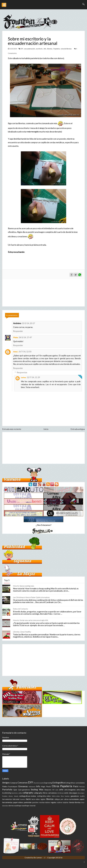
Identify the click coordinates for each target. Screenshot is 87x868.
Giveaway (23, 786)
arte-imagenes (70, 790)
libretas (50, 49)
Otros (56, 786)
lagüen (43, 799)
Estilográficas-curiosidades (75, 783)
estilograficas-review (28, 796)
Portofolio (7, 789)
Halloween (32, 787)
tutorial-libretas (66, 49)
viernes (11, 806)
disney (11, 796)
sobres (60, 802)
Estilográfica (59, 783)
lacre (28, 799)
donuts (16, 796)
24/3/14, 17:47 (25, 337)
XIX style (55, 790)
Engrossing (48, 783)
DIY (22, 49)
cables (20, 793)
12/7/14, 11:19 (33, 377)
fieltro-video (56, 796)
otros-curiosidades (72, 799)
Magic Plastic (46, 787)
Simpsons (48, 790)
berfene (24, 378)
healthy (82, 796)
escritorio (39, 49)
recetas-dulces (45, 802)
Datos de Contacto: (21, 609)
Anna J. (16, 352)
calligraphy (28, 793)
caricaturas (52, 793)
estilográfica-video (44, 796)
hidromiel (16, 799)
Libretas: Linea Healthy (22, 632)
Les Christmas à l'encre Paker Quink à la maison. (31, 597)
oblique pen (59, 799)
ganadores (75, 796)
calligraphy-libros (41, 793)
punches (35, 802)
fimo (62, 796)
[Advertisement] (43, 448)
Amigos (6, 783)
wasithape (18, 806)
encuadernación (30, 49)
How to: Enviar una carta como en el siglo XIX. (31, 620)
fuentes (67, 796)
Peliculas (82, 787)
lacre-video (36, 799)
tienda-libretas (75, 802)
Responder (18, 331)
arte (61, 789)
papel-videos (18, 802)
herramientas (7, 799)
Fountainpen (13, 787)
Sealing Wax (37, 789)
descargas (73, 793)
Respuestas (22, 372)
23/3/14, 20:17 (28, 323)
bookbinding (7, 793)
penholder (28, 802)
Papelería (57, 49)
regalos (54, 802)
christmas (60, 793)
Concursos (23, 783)
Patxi (76, 786)
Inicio (46, 429)
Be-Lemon (38, 857)
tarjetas (66, 802)
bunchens (15, 793)
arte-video (81, 790)
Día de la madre (39, 783)
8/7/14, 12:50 (25, 352)
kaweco (23, 799)
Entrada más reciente (12, 429)
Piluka (16, 337)
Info (45, 49)
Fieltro (5, 786)
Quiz (15, 790)
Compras (14, 783)
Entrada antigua (78, 429)
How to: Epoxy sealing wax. (24, 586)
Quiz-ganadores (24, 790)
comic (66, 793)
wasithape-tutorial (29, 806)
